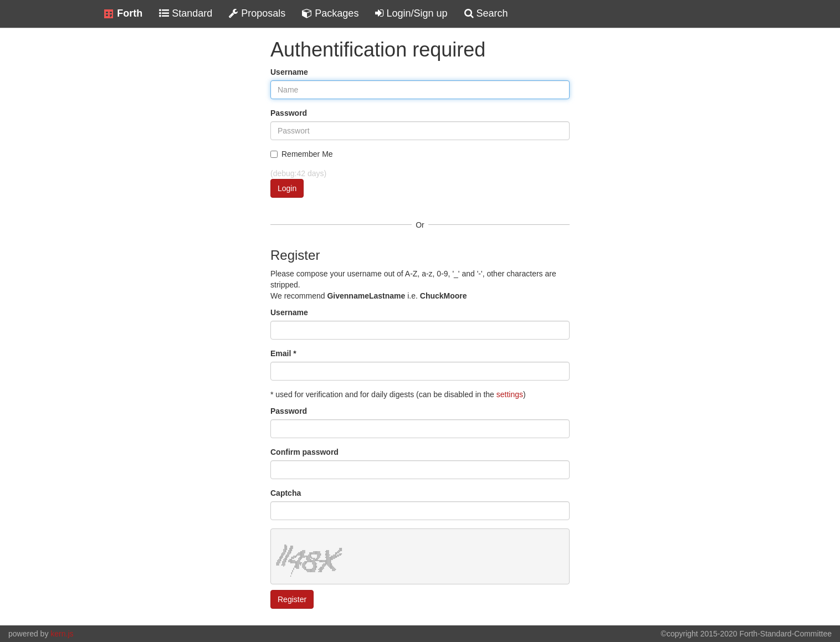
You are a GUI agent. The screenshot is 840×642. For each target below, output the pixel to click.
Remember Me (302, 154)
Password (289, 113)
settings (510, 394)
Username (289, 72)
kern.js (62, 634)
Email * (283, 353)
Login (287, 188)
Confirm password (304, 452)
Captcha (286, 493)
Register (292, 599)
